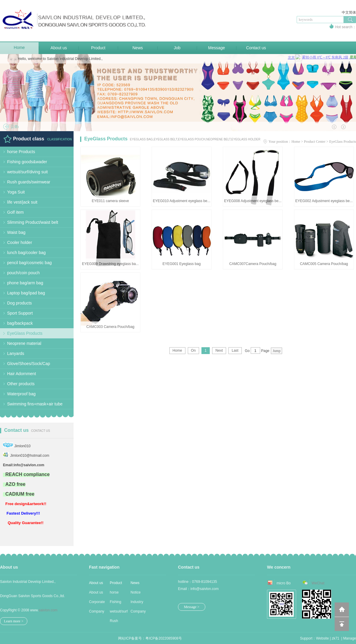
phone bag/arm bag (25, 283)
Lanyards (16, 353)
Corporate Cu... (97, 603)
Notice (136, 592)
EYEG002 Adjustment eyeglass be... (324, 201)
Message (217, 48)
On (193, 350)
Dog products (19, 303)
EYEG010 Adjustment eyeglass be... (181, 201)
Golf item (15, 212)
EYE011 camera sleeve (110, 201)
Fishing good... (116, 603)
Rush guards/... (117, 622)
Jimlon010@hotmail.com (30, 456)
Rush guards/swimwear (29, 182)
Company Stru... (97, 613)
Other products (21, 384)
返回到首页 (342, 610)
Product (98, 48)
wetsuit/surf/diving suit (27, 172)
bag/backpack (20, 323)
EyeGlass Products (25, 333)
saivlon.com (48, 610)
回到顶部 (342, 624)
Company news (138, 613)
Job (177, 48)
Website (322, 638)
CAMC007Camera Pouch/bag (253, 264)
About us (59, 48)
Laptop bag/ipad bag (26, 293)
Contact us (256, 48)
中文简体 (349, 12)
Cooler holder (20, 242)
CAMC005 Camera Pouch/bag (324, 264)
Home (19, 47)
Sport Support (20, 313)
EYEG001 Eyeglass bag (182, 264)
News (138, 48)
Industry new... (137, 603)
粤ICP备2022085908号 (164, 638)
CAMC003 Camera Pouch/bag (110, 327)
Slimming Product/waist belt (33, 222)
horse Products (21, 152)
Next (219, 350)
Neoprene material (24, 343)
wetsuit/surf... (119, 611)
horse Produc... (117, 594)
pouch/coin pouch (23, 273)
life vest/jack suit (22, 202)
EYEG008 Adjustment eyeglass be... (253, 201)
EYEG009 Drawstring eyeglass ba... (110, 264)
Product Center (315, 142)
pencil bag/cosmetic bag (29, 263)
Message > (192, 607)
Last (235, 350)
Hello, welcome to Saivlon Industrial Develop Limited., (60, 59)
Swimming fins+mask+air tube (35, 404)
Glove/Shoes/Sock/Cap (29, 364)
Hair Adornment (22, 374)
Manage (350, 638)
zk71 (335, 638)
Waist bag (16, 232)
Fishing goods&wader (27, 162)
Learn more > (13, 621)
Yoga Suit (16, 192)
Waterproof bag (21, 394)
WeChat (318, 583)
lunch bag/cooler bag (26, 253)
